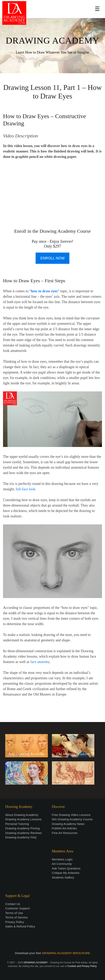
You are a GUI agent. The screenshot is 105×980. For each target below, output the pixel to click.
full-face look (25, 489)
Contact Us (13, 904)
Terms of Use (14, 913)
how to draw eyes (44, 291)
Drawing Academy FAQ (21, 837)
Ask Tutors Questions (66, 868)
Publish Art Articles (64, 828)
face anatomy (40, 662)
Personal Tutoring (17, 824)
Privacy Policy (15, 922)
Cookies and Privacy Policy (82, 966)
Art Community (62, 864)
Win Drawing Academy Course (72, 819)
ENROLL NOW (52, 258)
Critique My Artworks (66, 873)
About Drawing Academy (22, 815)
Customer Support (17, 908)
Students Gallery (63, 877)
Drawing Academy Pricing (22, 828)
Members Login (62, 859)
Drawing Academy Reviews (24, 833)
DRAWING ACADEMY (52, 41)
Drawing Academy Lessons (23, 819)
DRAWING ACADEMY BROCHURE (66, 953)
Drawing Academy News (68, 824)
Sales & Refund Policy (20, 926)
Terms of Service (16, 917)
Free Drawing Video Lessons (71, 815)
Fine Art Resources (65, 833)
